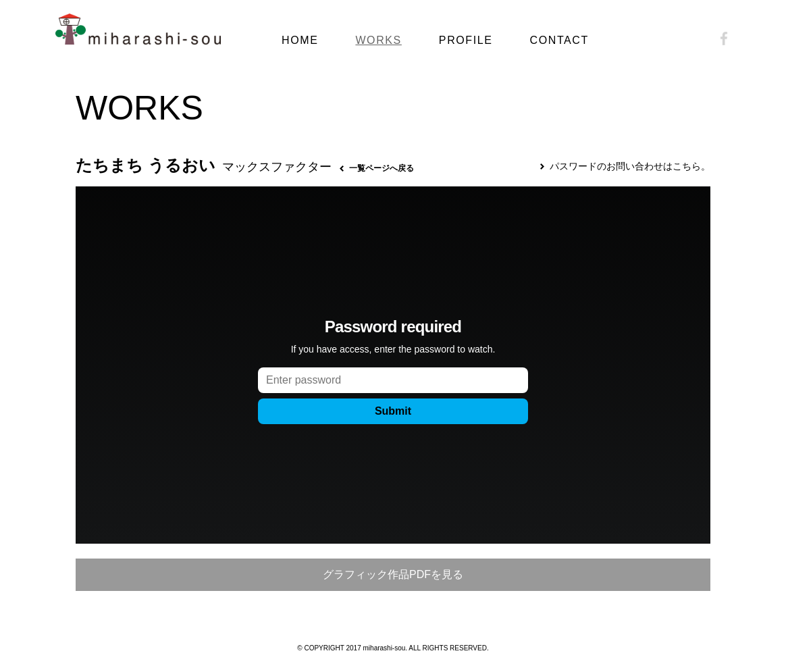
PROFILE (466, 40)
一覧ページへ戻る (382, 168)
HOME (300, 40)
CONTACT (559, 40)
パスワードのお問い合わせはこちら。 (630, 166)
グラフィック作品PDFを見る (393, 574)
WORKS (378, 40)
